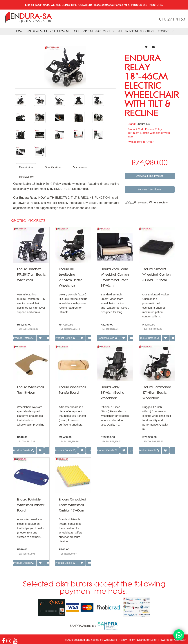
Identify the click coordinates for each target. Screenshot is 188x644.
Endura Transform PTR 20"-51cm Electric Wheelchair (31, 275)
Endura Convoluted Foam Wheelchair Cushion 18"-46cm (72, 505)
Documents (80, 167)
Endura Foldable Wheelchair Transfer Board (31, 505)
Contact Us (166, 31)
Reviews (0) (26, 177)
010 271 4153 (172, 19)
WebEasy (110, 640)
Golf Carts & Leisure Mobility (94, 31)
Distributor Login (147, 640)
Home (19, 31)
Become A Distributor (150, 189)
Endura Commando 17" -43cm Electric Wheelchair (157, 393)
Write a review (158, 202)
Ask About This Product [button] (150, 176)
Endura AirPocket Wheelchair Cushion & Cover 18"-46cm (157, 275)
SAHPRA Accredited (94, 626)
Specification (53, 167)
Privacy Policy (126, 640)
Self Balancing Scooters (136, 31)
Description (26, 167)
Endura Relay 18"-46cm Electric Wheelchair (112, 393)
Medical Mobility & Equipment (48, 31)
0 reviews (140, 202)
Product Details (23, 338)
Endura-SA (143, 124)
